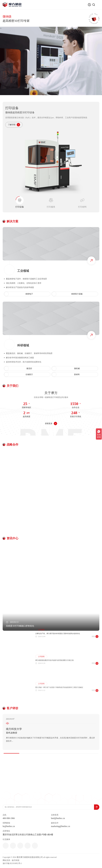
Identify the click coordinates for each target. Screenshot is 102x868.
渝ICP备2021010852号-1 (12, 863)
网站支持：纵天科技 (11, 860)
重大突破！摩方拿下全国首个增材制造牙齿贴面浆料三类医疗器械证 (59, 701)
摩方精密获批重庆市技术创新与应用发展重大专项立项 (54, 672)
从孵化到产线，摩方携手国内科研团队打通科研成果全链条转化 (58, 643)
